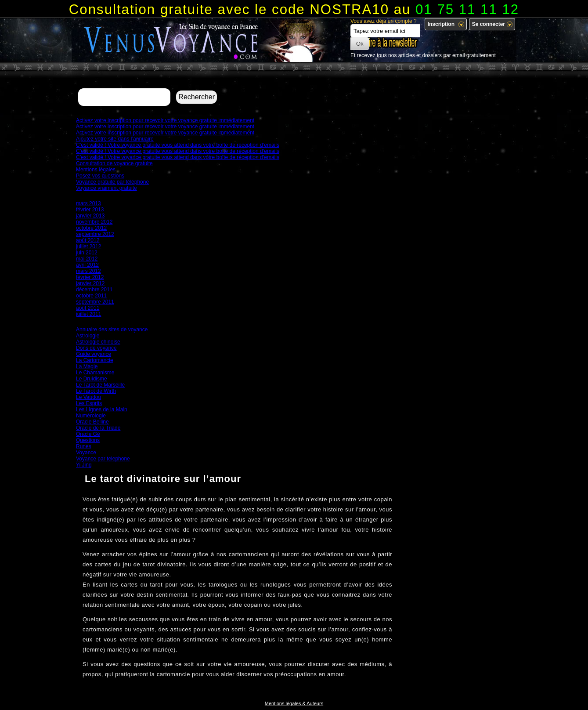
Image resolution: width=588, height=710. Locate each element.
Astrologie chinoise (98, 342)
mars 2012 (88, 271)
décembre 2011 (94, 290)
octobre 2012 (91, 228)
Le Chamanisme (95, 373)
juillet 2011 (88, 314)
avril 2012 (87, 265)
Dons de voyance (96, 348)
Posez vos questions (100, 176)
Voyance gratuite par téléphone (112, 182)
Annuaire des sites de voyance (112, 330)
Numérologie (91, 416)
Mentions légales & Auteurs (294, 703)
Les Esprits (89, 403)
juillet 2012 (88, 246)
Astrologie (88, 336)
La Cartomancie (95, 360)
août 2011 (88, 308)
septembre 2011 (95, 302)
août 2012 (88, 240)
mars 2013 (88, 203)
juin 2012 (87, 253)
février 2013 (90, 210)
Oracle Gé (88, 434)
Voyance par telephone (103, 459)
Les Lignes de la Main (102, 409)
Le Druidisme (92, 379)
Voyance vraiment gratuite (106, 188)
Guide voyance (94, 354)
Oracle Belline (92, 422)
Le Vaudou (88, 397)
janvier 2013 (90, 216)
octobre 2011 (91, 296)
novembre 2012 (94, 222)
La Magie (87, 366)
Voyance (86, 453)
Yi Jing (84, 465)
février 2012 (90, 277)
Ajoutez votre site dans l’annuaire (115, 139)
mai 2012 (87, 259)
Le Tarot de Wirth (96, 391)
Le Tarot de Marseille (100, 385)
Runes (84, 446)
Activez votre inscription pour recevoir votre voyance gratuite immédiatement (165, 120)
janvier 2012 (90, 283)
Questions (88, 440)
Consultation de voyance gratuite (114, 163)
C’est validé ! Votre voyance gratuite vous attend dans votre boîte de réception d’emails (178, 145)
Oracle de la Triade (98, 428)
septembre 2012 (95, 234)
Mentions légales (96, 170)
